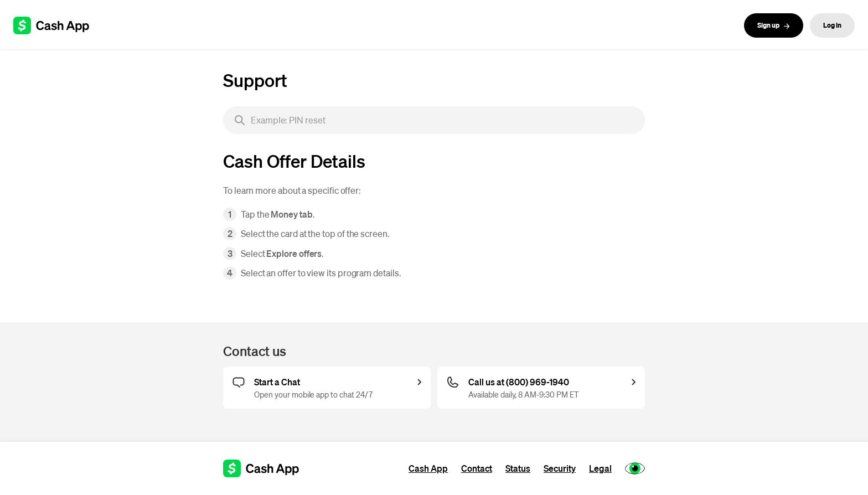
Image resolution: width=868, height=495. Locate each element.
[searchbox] (434, 120)
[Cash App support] (57, 25)
